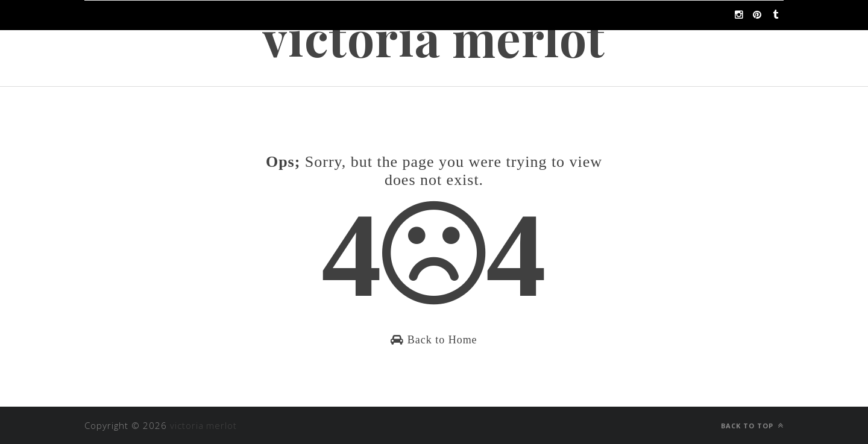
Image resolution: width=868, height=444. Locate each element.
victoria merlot (434, 37)
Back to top (752, 426)
